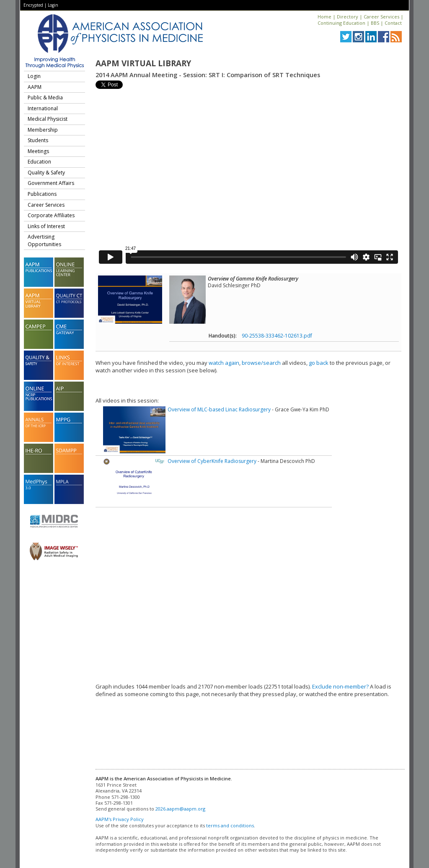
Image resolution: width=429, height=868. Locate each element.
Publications (42, 194)
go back (319, 363)
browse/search (261, 363)
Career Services (381, 17)
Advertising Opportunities (44, 240)
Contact (393, 23)
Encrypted (33, 5)
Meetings (38, 151)
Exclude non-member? (340, 686)
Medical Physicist (48, 119)
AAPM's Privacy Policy (120, 819)
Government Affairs (51, 183)
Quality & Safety (46, 173)
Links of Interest (46, 226)
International (43, 108)
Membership (43, 130)
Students (38, 140)
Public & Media (45, 97)
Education (39, 162)
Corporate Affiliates (51, 215)
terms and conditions (230, 825)
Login (53, 5)
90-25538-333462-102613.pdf (277, 336)
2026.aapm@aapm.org (180, 809)
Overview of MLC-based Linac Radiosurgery (219, 409)
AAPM (35, 87)
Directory (348, 17)
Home (324, 17)
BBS (375, 23)
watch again (224, 363)
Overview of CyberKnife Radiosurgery (212, 461)
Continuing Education (341, 23)
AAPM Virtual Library (143, 63)
